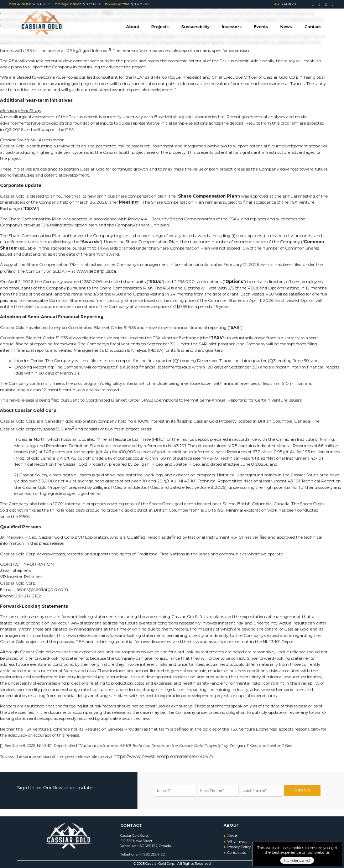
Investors (237, 25)
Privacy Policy (238, 844)
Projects (169, 25)
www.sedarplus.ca (94, 271)
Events (264, 25)
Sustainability (202, 25)
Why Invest (236, 838)
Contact (313, 25)
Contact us (236, 849)
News (288, 25)
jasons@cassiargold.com (39, 589)
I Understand (297, 861)
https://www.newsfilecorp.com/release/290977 (159, 755)
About (143, 25)
